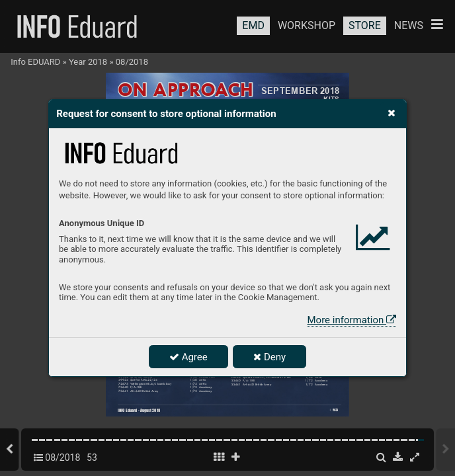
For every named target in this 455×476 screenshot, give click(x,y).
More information (352, 320)
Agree (188, 357)
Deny (269, 357)
